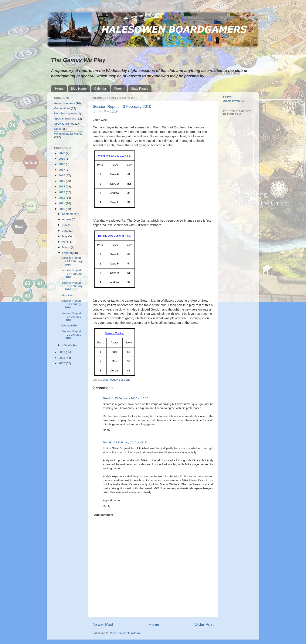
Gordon (108, 398)
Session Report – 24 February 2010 (72, 261)
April (65, 242)
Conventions (62, 108)
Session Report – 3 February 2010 (122, 107)
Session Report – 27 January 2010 (71, 317)
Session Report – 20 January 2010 (71, 335)
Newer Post (103, 624)
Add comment (104, 515)
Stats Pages (140, 88)
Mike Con (67, 295)
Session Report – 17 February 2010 (72, 273)
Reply (107, 430)
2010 (62, 209)
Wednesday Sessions (116, 380)
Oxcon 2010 (69, 326)
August (67, 219)
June (66, 231)
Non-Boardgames (65, 113)
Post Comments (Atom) (125, 633)
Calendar (100, 88)
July (65, 225)
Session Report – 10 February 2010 (72, 286)
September (69, 214)
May (65, 236)
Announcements (65, 103)
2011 (62, 203)
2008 (62, 358)
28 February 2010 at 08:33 (131, 442)
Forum (119, 88)
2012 (62, 198)
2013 (62, 192)
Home (59, 88)
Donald (108, 442)
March (66, 247)
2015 (62, 181)
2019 (62, 159)
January (68, 345)
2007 (62, 363)
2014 (62, 186)
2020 (62, 153)
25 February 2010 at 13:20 (131, 398)
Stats (57, 129)
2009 (62, 352)
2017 (62, 170)
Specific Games (64, 124)
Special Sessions (65, 119)
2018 (62, 164)
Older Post (204, 624)
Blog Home (79, 88)
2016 (62, 175)
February (68, 253)
